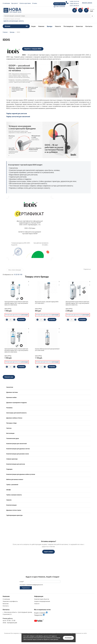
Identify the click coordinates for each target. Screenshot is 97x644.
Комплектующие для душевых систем (18, 449)
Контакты (89, 26)
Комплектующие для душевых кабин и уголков (21, 474)
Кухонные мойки (11, 397)
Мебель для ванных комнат (15, 479)
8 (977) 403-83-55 (74, 6)
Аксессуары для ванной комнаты (16, 413)
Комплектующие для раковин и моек (18, 454)
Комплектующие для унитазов (16, 464)
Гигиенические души (13, 438)
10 (15, 275)
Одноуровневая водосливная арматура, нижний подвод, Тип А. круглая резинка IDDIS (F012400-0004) (16, 303)
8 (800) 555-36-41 (74, 4)
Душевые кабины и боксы (14, 418)
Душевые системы (12, 392)
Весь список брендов (15, 270)
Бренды (50, 26)
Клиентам (79, 26)
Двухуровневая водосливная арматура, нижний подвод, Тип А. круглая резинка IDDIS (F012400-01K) (77, 303)
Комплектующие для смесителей (16, 444)
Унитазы (9, 428)
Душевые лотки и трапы (14, 510)
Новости (58, 26)
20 (17, 275)
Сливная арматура (12, 459)
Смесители (10, 387)
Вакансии (6, 604)
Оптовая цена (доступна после (17, 315)
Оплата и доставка (25, 3)
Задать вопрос (48, 552)
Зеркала (9, 500)
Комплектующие (11, 505)
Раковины (9, 408)
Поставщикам (68, 26)
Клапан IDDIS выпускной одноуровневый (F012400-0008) (47, 350)
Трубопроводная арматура (14, 515)
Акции (33, 26)
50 (19, 275)
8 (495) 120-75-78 (74, 1)
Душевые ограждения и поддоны (17, 403)
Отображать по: (12, 275)
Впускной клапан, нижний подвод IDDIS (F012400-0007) (47, 302)
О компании (6, 3)
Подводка (9, 469)
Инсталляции (10, 433)
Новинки (41, 26)
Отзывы (35, 3)
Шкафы (9, 490)
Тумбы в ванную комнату (14, 495)
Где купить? (15, 3)
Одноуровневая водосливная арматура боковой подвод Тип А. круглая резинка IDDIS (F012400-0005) (16, 350)
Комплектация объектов (42, 599)
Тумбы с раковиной (12, 485)
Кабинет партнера (60, 4)
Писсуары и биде (11, 423)
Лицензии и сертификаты (10, 601)
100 (21, 275)
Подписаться (26, 588)
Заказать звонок (87, 3)
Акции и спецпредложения (42, 601)
